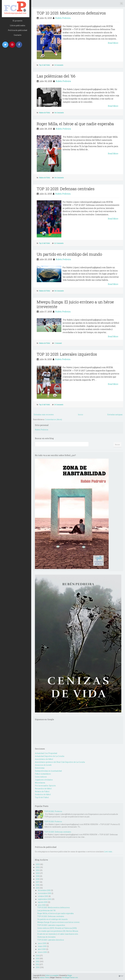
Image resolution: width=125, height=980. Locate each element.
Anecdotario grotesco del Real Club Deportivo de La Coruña (60, 762)
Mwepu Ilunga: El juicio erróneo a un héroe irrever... (59, 922)
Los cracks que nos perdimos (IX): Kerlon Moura (58, 931)
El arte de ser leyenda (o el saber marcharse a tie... (58, 934)
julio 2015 (42, 905)
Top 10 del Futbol (44, 65)
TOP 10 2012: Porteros (53, 811)
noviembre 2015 (44, 893)
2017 (37, 882)
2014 (38, 956)
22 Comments (59, 243)
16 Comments (59, 65)
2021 (38, 870)
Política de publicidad (18, 30)
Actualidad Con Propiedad (46, 753)
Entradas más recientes (44, 415)
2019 (37, 876)
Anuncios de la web (43, 765)
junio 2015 (42, 943)
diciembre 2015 (44, 890)
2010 (38, 967)
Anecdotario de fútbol (44, 759)
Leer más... (109, 852)
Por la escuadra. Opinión (45, 786)
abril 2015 (42, 949)
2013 (37, 958)
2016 (38, 885)
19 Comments (59, 405)
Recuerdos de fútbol (43, 789)
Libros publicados (18, 25)
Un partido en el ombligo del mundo (69, 254)
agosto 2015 (43, 902)
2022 (38, 867)
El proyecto (18, 21)
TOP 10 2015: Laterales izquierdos (67, 354)
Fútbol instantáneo (43, 774)
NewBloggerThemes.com (70, 977)
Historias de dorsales (46, 937)
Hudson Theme (44, 977)
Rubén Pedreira (63, 18)
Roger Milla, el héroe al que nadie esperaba (75, 124)
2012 (38, 961)
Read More (113, 43)
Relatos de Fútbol (44, 113)
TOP (121, 976)
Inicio (81, 415)
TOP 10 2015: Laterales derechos (51, 940)
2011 (37, 964)
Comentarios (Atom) (53, 419)
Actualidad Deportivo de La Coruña (50, 756)
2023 (38, 864)
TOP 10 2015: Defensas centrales (66, 189)
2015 (38, 888)
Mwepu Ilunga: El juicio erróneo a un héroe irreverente (75, 304)
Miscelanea (40, 783)
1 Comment (58, 343)
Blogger (70, 975)
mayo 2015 (42, 946)
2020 (38, 873)
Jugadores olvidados (44, 780)
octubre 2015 (43, 896)
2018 (38, 879)
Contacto (18, 35)
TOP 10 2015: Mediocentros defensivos (71, 13)
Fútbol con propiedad (52, 975)
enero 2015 (42, 952)
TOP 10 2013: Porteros (53, 822)
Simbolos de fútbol (43, 794)
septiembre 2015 (45, 899)
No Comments (59, 113)
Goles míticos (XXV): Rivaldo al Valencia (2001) (57, 928)
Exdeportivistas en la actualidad (48, 771)
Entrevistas (40, 768)
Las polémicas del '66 (56, 76)
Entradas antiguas (115, 415)
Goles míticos (41, 777)
